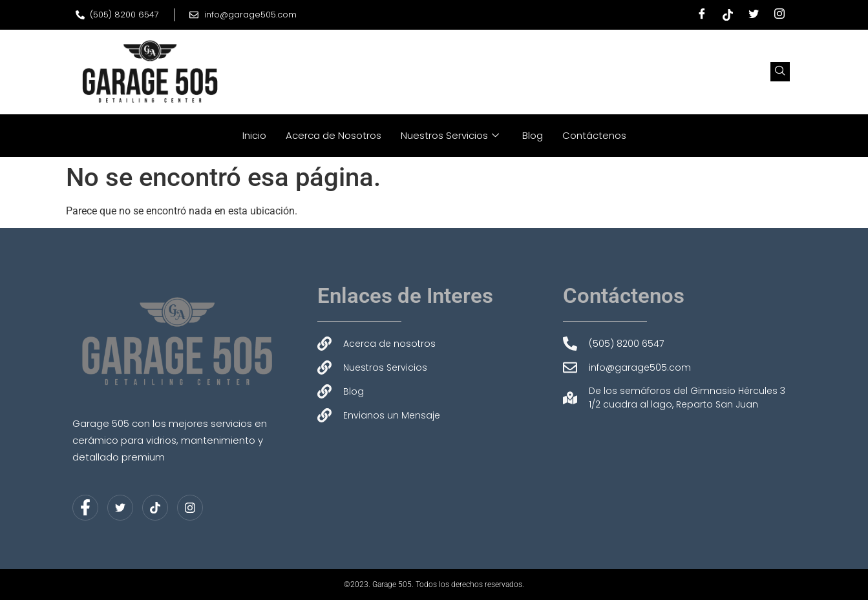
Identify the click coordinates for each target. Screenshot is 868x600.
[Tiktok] (728, 15)
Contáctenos (594, 135)
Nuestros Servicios (450, 135)
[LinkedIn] (155, 508)
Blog (533, 135)
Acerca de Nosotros (333, 135)
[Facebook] (702, 15)
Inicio (254, 135)
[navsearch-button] (780, 72)
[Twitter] (754, 15)
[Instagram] (779, 15)
